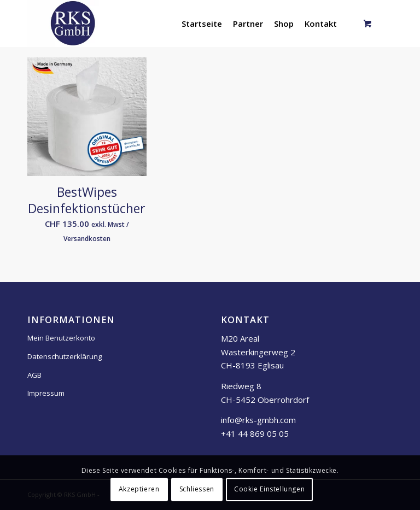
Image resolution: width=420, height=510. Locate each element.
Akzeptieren (139, 489)
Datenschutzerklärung (65, 356)
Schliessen (197, 489)
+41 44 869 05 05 (255, 433)
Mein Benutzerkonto (61, 338)
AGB (34, 375)
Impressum (46, 393)
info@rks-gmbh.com (258, 420)
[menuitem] (202, 24)
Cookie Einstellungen (269, 489)
